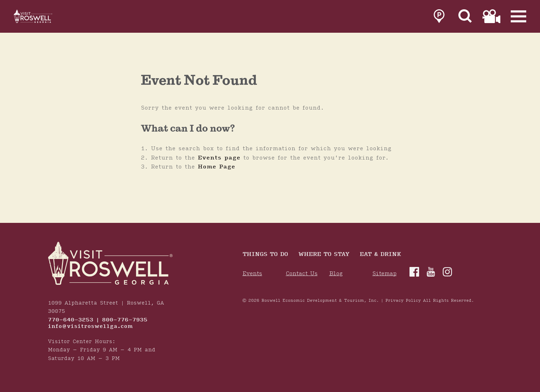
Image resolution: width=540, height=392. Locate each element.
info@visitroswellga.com (90, 327)
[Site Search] (465, 18)
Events (252, 274)
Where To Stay (324, 255)
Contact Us (302, 274)
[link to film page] (491, 18)
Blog (336, 274)
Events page (219, 158)
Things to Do (265, 255)
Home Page (216, 167)
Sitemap (384, 274)
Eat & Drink (380, 255)
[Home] (41, 18)
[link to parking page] (439, 18)
